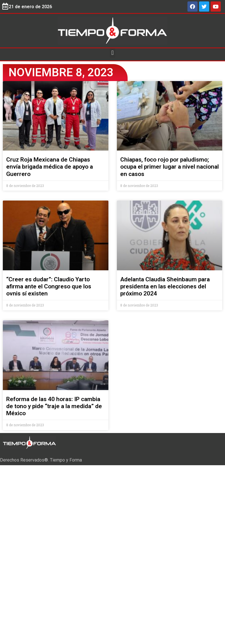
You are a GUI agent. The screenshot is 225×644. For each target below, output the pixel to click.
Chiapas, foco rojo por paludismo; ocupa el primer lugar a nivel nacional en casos (170, 167)
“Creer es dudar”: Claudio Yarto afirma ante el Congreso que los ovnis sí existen (49, 286)
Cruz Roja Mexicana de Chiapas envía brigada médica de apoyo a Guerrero (50, 167)
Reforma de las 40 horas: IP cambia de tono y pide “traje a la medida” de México (54, 406)
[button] (112, 53)
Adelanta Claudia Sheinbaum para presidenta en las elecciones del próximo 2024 (165, 286)
